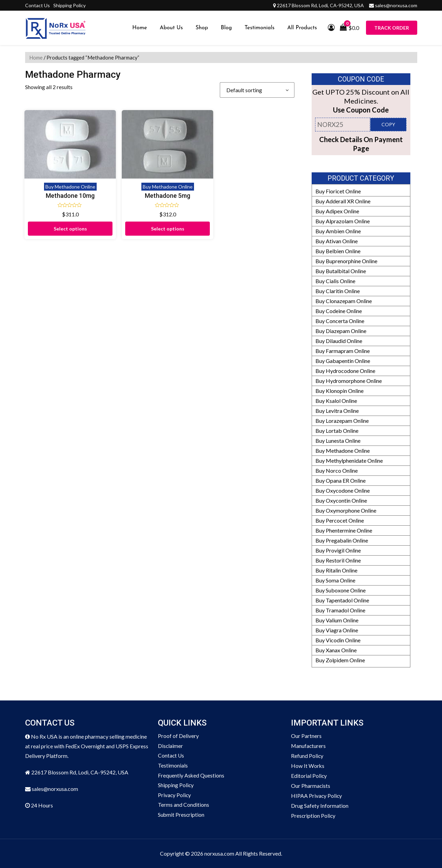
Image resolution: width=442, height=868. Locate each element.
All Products (302, 28)
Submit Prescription (181, 816)
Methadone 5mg (125, 174)
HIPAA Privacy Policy (317, 796)
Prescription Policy (314, 816)
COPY (388, 124)
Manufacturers (309, 746)
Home (140, 28)
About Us (171, 28)
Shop (202, 28)
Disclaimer (171, 746)
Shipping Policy (69, 5)
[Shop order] (257, 90)
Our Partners (306, 736)
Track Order (392, 28)
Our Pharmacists (311, 786)
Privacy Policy (175, 796)
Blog (226, 28)
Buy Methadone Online (56, 165)
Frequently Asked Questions (191, 776)
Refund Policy (307, 756)
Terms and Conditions (184, 806)
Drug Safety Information (320, 806)
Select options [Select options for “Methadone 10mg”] (56, 207)
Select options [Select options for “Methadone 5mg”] (125, 207)
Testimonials (260, 28)
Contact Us (37, 5)
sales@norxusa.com (396, 5)
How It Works (308, 766)
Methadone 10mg (56, 174)
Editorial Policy (309, 776)
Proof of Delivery (178, 736)
